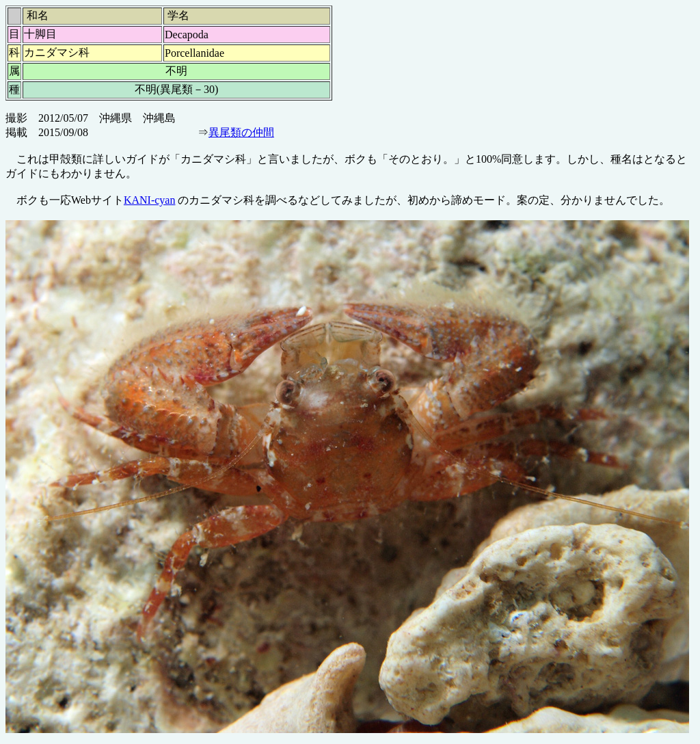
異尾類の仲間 (241, 132)
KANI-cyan (150, 200)
